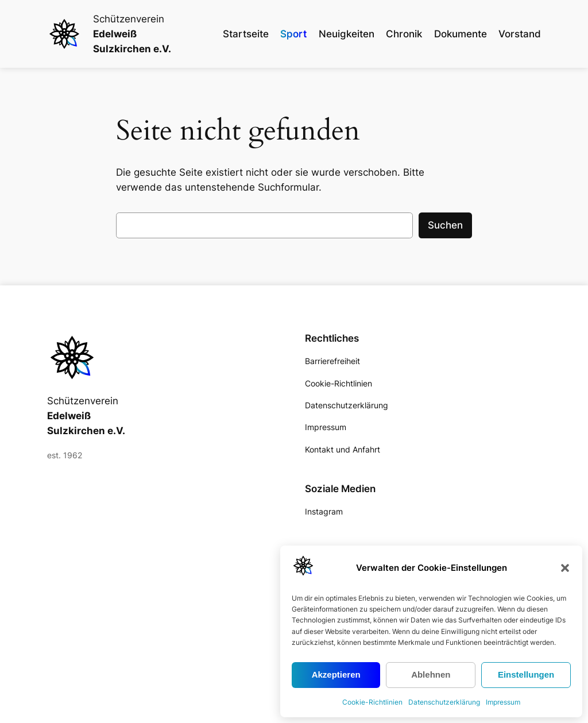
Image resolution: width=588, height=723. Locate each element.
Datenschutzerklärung (444, 702)
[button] (565, 568)
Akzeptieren (336, 674)
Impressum (503, 702)
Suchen (445, 225)
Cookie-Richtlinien (372, 702)
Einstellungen (526, 674)
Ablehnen (431, 674)
